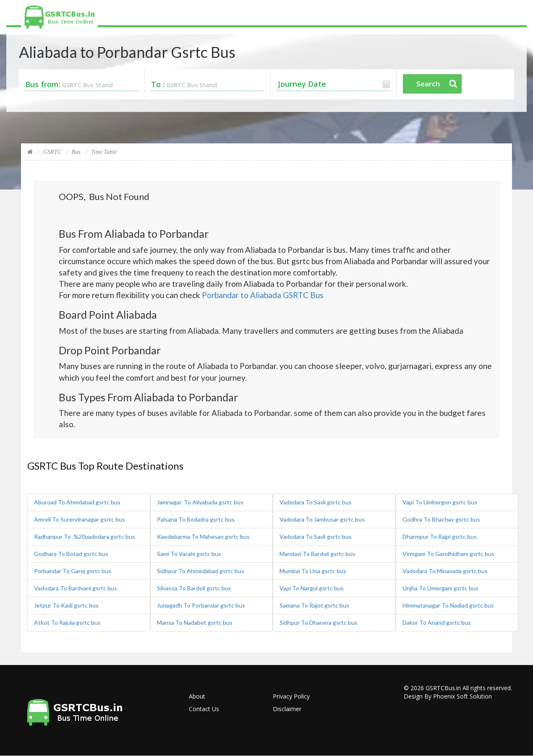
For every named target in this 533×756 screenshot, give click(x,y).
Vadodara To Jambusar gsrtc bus (322, 519)
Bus (76, 152)
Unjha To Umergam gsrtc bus (440, 588)
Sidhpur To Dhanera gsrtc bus (319, 622)
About (197, 696)
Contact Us (204, 709)
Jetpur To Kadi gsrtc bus (66, 605)
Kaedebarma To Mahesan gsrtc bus (203, 536)
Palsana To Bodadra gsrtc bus (196, 519)
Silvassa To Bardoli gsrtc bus (194, 588)
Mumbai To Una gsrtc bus (313, 571)
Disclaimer (287, 709)
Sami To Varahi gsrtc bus (189, 554)
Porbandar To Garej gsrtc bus (73, 571)
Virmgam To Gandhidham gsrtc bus (448, 554)
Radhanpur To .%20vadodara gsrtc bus (85, 536)
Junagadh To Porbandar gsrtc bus (201, 605)
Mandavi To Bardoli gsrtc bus (317, 554)
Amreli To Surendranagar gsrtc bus (80, 519)
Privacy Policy (291, 696)
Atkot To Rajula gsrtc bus (67, 622)
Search (428, 84)
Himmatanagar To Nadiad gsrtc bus (448, 605)
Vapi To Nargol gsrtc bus (312, 588)
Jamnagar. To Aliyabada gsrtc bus (200, 502)
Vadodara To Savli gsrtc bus (316, 502)
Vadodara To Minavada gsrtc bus (445, 571)
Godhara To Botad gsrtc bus (71, 554)
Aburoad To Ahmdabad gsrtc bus (77, 502)
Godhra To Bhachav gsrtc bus (441, 519)
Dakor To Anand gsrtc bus (437, 622)
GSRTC (52, 152)
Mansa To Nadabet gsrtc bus (195, 622)
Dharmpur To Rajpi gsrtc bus (440, 536)
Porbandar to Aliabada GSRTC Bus (263, 295)
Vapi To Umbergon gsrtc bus (440, 502)
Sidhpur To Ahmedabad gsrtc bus (201, 571)
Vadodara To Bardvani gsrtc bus (76, 588)
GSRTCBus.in (443, 688)
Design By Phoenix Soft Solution (448, 696)
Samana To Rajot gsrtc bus (314, 605)
